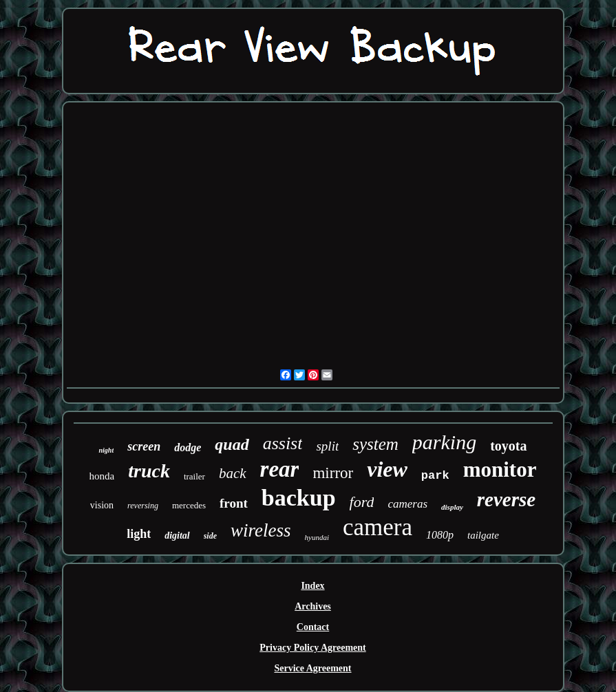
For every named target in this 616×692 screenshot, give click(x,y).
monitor (500, 469)
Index (312, 586)
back (233, 473)
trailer (194, 476)
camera (378, 527)
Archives (313, 606)
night (106, 450)
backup (299, 498)
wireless (261, 530)
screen (144, 446)
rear (280, 469)
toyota (508, 446)
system (375, 444)
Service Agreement (312, 668)
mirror (333, 473)
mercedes (189, 505)
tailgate (483, 535)
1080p (440, 535)
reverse (506, 499)
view (387, 469)
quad (232, 444)
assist (283, 443)
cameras (407, 504)
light (139, 534)
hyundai (317, 537)
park (435, 476)
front (234, 503)
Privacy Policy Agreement (312, 648)
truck (149, 471)
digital (177, 536)
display (452, 507)
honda (102, 476)
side (210, 536)
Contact (313, 627)
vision (102, 505)
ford (362, 502)
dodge (188, 447)
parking (444, 442)
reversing (143, 506)
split (327, 446)
